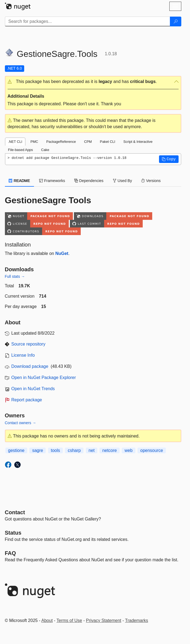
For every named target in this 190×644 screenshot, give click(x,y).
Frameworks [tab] (52, 181)
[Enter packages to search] (88, 21)
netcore (109, 450)
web (128, 450)
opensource (152, 450)
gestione (16, 450)
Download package (30, 366)
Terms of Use (69, 620)
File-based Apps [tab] (21, 150)
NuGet (62, 253)
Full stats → (15, 276)
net (92, 450)
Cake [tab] (45, 150)
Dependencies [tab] (89, 181)
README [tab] (20, 181)
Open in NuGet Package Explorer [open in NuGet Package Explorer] (44, 378)
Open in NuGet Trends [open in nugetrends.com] (33, 389)
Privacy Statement (104, 620)
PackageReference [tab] (61, 142)
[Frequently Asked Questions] (10, 553)
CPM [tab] (88, 142)
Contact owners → (21, 423)
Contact (15, 512)
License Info (23, 355)
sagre (38, 450)
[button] (93, 82)
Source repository (28, 344)
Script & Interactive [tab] (138, 142)
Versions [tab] (151, 181)
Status (13, 533)
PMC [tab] (34, 142)
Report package (27, 400)
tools (55, 450)
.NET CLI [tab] (15, 142)
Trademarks (137, 620)
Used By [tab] (122, 181)
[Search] (176, 21)
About (47, 620)
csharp (74, 450)
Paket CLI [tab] (108, 142)
